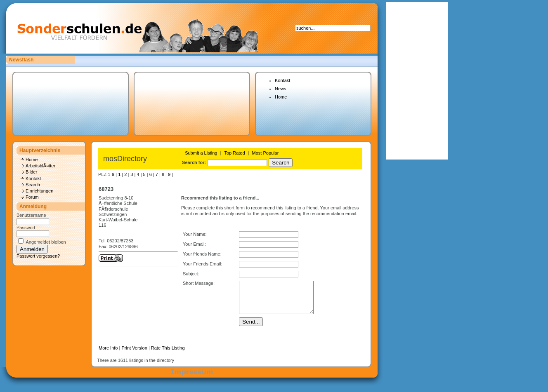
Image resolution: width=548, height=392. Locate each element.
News (281, 89)
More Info (108, 354)
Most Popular (266, 153)
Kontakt (282, 80)
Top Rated (234, 153)
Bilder (31, 172)
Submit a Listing (201, 153)
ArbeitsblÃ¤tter (40, 166)
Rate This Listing (168, 354)
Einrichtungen (39, 191)
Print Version (134, 354)
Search (33, 185)
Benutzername (31, 215)
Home (281, 97)
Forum (32, 197)
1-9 (111, 174)
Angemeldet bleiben (46, 242)
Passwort (26, 228)
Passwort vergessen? (38, 256)
